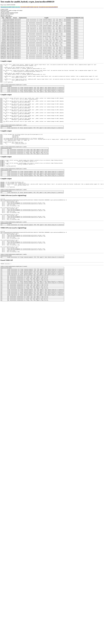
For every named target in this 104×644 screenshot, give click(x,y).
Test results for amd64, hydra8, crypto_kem (29, 7)
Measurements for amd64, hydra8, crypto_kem (10, 7)
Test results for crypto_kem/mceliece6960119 (48, 7)
